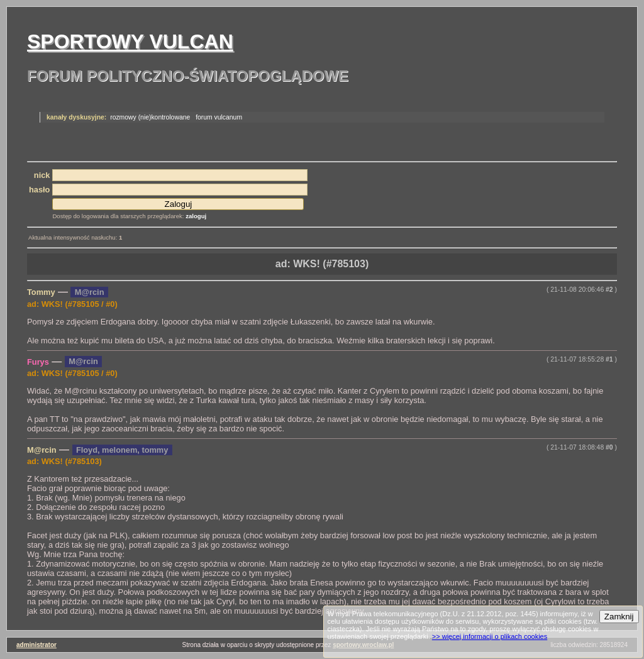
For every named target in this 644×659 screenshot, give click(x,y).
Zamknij (619, 617)
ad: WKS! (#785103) (322, 264)
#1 (609, 359)
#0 (609, 447)
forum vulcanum (219, 117)
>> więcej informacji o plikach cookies (490, 636)
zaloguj (196, 216)
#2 (609, 290)
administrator (36, 645)
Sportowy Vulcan (130, 42)
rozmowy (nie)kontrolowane (150, 117)
